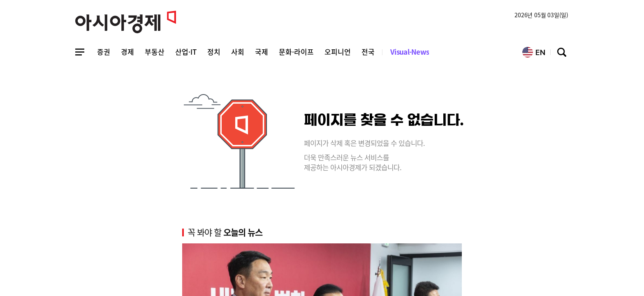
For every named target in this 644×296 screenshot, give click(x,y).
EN (534, 52)
